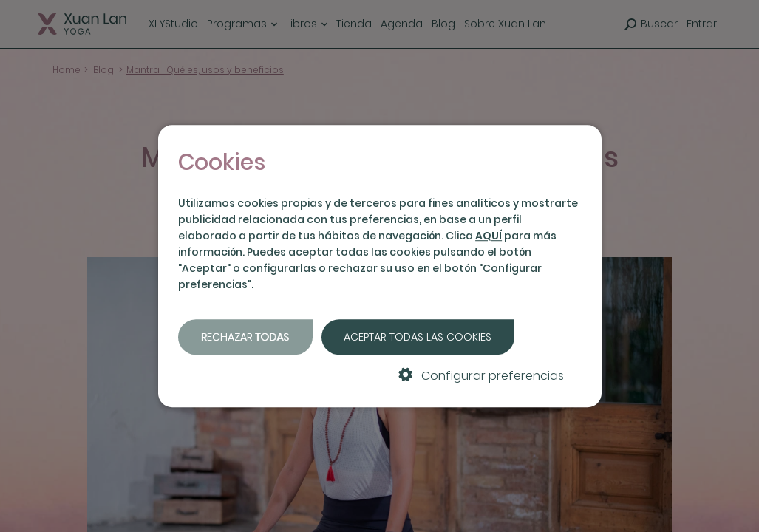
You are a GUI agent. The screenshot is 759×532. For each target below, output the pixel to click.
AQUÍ (489, 236)
